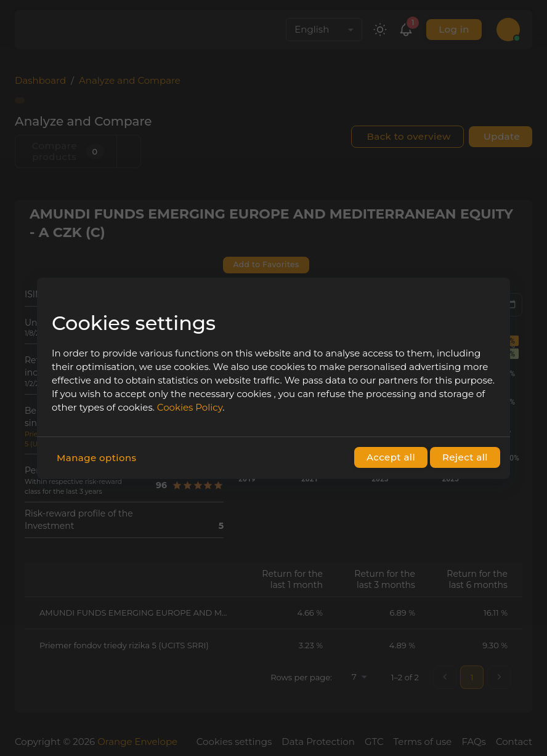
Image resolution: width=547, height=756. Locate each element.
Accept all (391, 457)
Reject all (465, 457)
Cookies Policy (190, 407)
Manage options (96, 458)
